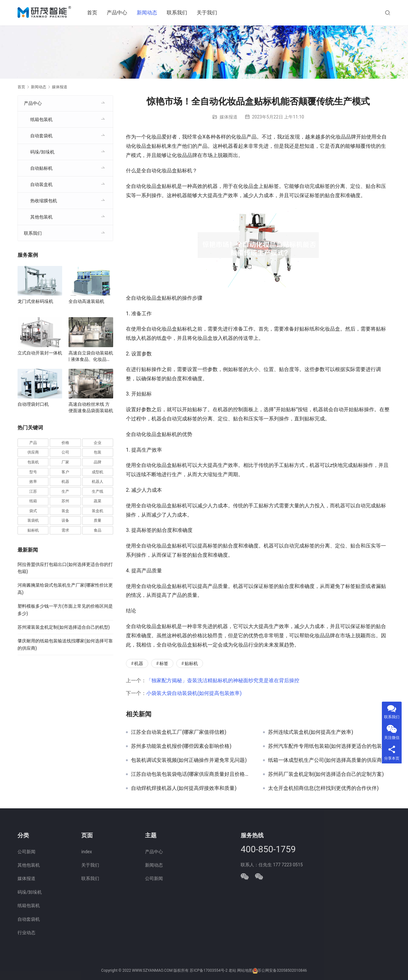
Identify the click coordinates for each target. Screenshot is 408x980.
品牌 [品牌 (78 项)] (98, 462)
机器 (139, 663)
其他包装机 (41, 217)
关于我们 (208, 13)
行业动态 (26, 933)
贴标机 (191, 663)
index (87, 852)
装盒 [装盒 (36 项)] (65, 511)
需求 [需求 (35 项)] (65, 530)
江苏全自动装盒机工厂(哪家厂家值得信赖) (179, 732)
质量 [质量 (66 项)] (98, 520)
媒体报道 (229, 117)
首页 (94, 13)
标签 (164, 663)
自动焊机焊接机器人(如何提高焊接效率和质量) (184, 788)
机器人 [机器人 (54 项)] (98, 482)
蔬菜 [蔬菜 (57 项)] (98, 501)
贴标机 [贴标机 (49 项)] (33, 530)
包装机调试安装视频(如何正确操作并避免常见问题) (189, 760)
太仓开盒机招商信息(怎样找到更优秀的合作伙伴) (323, 788)
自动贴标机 (41, 168)
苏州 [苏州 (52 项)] (65, 501)
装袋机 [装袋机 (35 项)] (33, 520)
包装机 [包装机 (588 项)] (33, 462)
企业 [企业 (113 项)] (98, 443)
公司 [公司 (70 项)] (65, 452)
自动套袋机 (41, 136)
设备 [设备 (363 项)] (65, 520)
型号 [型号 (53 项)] (33, 472)
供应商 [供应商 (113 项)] (33, 452)
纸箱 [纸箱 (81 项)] (33, 501)
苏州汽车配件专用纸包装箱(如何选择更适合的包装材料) (329, 746)
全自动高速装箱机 (86, 301)
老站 (232, 971)
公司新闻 (26, 852)
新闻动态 (149, 13)
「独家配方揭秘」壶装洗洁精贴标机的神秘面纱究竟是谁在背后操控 (223, 680)
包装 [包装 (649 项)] (98, 452)
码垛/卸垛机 (42, 152)
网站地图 (245, 971)
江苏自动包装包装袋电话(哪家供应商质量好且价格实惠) (192, 774)
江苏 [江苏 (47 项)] (33, 491)
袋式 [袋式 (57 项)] (33, 511)
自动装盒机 (41, 184)
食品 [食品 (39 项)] (98, 530)
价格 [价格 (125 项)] (65, 443)
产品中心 (119, 13)
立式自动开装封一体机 (40, 353)
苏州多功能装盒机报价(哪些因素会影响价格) (181, 746)
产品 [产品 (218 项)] (33, 443)
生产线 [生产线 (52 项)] (98, 491)
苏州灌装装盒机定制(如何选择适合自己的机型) (64, 627)
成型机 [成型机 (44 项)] (98, 472)
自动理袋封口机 (33, 404)
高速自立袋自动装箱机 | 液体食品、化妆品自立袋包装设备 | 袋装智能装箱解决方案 (91, 356)
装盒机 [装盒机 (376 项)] (98, 511)
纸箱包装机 (41, 119)
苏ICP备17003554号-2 (209, 971)
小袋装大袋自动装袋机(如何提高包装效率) (194, 693)
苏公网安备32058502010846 (282, 971)
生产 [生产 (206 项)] (65, 491)
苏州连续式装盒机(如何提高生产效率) (311, 732)
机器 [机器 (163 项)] (65, 482)
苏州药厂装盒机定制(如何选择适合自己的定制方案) (326, 774)
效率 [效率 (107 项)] (33, 482)
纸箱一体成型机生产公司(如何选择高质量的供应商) (326, 760)
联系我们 (178, 13)
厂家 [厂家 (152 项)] (65, 462)
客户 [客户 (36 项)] (65, 472)
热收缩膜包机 (44, 201)
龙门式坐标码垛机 (35, 301)
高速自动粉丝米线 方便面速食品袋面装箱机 (91, 407)
